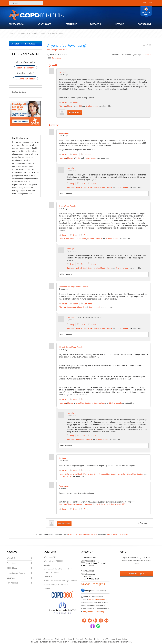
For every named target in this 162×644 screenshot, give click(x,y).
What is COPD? (50, 557)
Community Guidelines (84, 639)
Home (11, 34)
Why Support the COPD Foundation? (58, 569)
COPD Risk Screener (52, 573)
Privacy (69, 639)
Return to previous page (57, 50)
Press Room (12, 563)
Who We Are (12, 558)
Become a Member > (25, 68)
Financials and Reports (16, 573)
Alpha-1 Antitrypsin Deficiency (56, 585)
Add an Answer (75, 112)
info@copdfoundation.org (93, 612)
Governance (12, 578)
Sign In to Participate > (25, 79)
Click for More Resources (23, 44)
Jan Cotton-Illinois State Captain (130, 474)
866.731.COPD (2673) (97, 600)
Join (144, 3)
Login (150, 3)
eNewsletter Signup (136, 574)
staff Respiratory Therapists (117, 534)
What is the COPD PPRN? (54, 561)
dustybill (78, 106)
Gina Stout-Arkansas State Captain (103, 474)
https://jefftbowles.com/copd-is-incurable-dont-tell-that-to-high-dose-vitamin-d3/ (92, 504)
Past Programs (12, 583)
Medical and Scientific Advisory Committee (60, 581)
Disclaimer (59, 639)
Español (47, 588)
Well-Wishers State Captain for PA (73, 239)
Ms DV (78, 158)
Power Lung (56, 58)
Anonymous (146, 55)
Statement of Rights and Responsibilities (112, 639)
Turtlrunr (63, 106)
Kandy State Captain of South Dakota (97, 187)
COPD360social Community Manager (83, 534)
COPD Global (12, 568)
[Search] (26, 3)
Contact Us (48, 577)
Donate (146, 12)
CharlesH (71, 106)
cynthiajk (63, 72)
